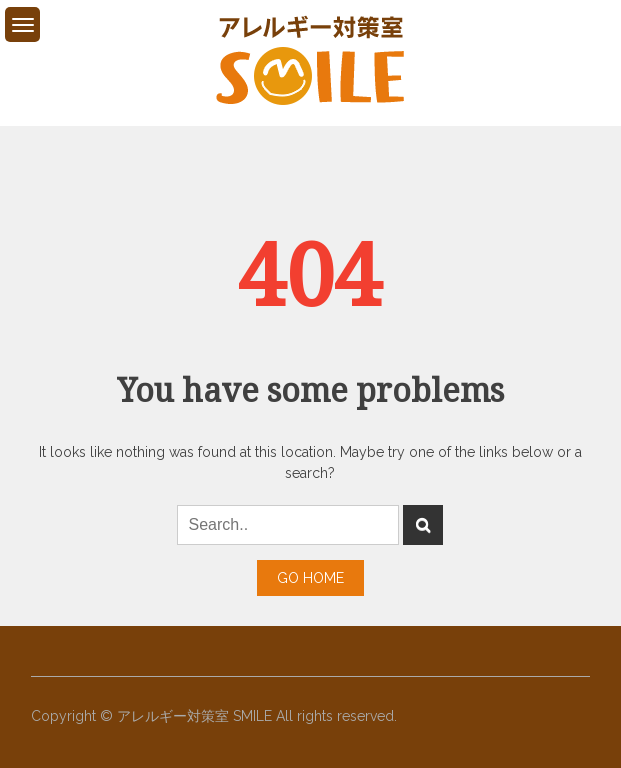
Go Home (310, 578)
